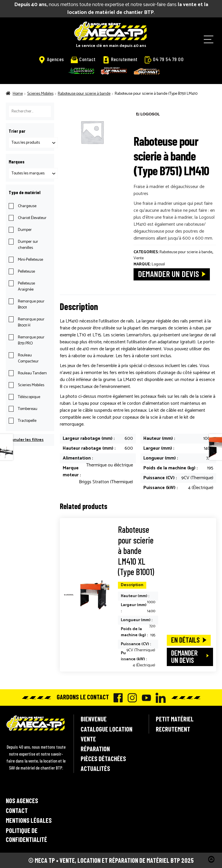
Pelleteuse (26, 272)
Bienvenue (94, 719)
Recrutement (120, 59)
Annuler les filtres (26, 440)
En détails (185, 640)
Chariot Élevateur (32, 218)
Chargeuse (27, 206)
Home (18, 94)
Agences (51, 59)
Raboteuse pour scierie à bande (84, 94)
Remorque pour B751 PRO (31, 340)
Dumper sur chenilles (28, 245)
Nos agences (22, 800)
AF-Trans (114, 71)
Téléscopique (29, 397)
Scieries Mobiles (40, 94)
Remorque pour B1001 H (31, 322)
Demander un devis (168, 274)
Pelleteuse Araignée (26, 287)
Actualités (95, 768)
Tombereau (28, 409)
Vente (139, 258)
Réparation (95, 749)
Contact (83, 59)
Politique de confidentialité (26, 835)
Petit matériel (175, 719)
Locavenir (81, 71)
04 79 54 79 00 (164, 59)
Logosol (158, 264)
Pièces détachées (103, 758)
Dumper (25, 230)
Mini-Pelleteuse (30, 260)
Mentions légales (29, 820)
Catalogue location (107, 729)
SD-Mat (147, 71)
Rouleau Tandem (32, 373)
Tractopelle (27, 421)
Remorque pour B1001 (31, 304)
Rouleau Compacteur (28, 358)
